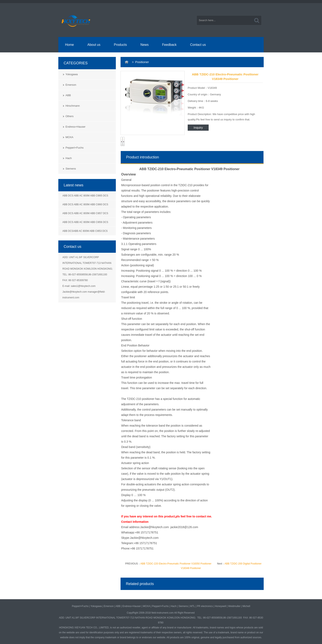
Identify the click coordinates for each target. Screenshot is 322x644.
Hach (69, 158)
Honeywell (220, 606)
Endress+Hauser (75, 127)
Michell (246, 606)
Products (120, 45)
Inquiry (198, 128)
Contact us (198, 45)
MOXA (69, 137)
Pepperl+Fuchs (75, 148)
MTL (192, 606)
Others (70, 116)
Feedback (169, 45)
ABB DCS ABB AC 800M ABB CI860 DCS (85, 204)
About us (94, 45)
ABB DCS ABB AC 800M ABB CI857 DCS (85, 213)
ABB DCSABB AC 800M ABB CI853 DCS (85, 231)
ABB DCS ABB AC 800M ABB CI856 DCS (85, 222)
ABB (68, 95)
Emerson (71, 85)
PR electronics (205, 606)
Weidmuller (234, 606)
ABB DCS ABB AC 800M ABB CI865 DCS (85, 196)
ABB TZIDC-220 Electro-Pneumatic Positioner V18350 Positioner (176, 564)
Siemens (71, 169)
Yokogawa (72, 74)
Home (70, 45)
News (145, 45)
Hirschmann (73, 106)
